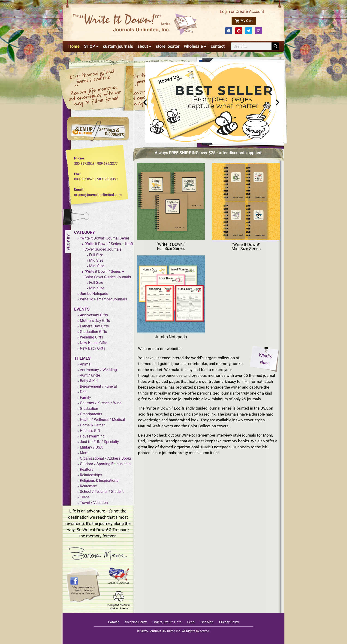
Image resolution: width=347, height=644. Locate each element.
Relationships (91, 475)
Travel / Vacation (94, 503)
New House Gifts (94, 343)
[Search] (275, 46)
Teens (85, 497)
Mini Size (97, 266)
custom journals (118, 46)
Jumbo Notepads (94, 294)
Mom (84, 453)
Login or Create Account (242, 11)
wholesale (195, 46)
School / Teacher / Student (102, 492)
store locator (168, 46)
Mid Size (96, 260)
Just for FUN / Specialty (99, 442)
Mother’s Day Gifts (95, 321)
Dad (83, 392)
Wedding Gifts (91, 337)
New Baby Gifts (92, 348)
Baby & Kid (89, 381)
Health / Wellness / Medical (102, 420)
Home (74, 46)
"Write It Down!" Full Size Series (171, 246)
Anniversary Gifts (94, 315)
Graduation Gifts (93, 332)
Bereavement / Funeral (98, 386)
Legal (191, 622)
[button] (145, 102)
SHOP (91, 46)
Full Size (96, 255)
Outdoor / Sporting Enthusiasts (105, 464)
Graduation (89, 409)
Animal (86, 364)
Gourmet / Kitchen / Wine (101, 403)
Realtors (87, 469)
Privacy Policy (229, 622)
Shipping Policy (136, 622)
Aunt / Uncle (90, 375)
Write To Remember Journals (103, 299)
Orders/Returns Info (167, 622)
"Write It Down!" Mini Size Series (246, 247)
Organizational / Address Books (106, 458)
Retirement (89, 486)
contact (218, 46)
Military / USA (91, 447)
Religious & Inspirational (100, 481)
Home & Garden (93, 425)
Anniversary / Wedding (98, 370)
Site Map (207, 622)
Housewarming (92, 436)
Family (85, 397)
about (144, 46)
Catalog (114, 622)
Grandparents (91, 414)
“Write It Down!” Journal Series (105, 238)
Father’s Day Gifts (94, 326)
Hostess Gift (90, 431)
